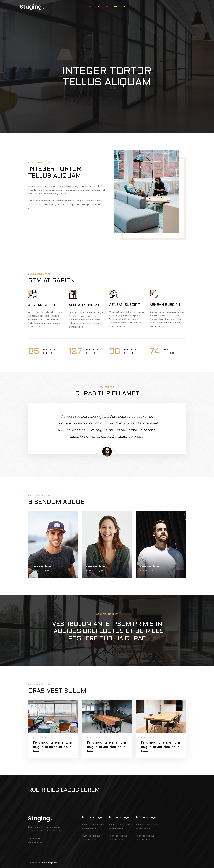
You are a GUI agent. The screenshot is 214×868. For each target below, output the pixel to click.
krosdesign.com (50, 863)
